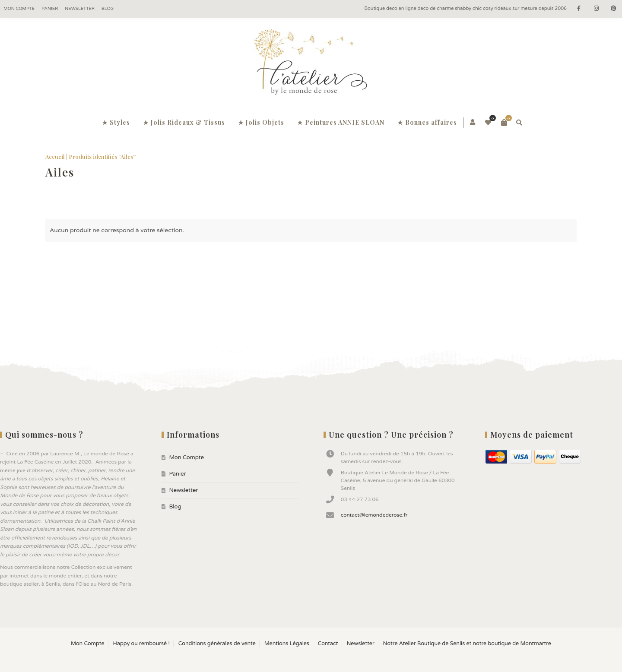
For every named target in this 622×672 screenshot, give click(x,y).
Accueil (55, 156)
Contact (328, 644)
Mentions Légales (287, 644)
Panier (50, 9)
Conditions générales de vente (217, 644)
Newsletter (80, 9)
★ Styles (116, 122)
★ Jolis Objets (261, 122)
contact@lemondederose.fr (374, 515)
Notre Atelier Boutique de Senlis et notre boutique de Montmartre (467, 644)
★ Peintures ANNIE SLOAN (341, 122)
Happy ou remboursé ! (141, 644)
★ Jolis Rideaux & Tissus (184, 122)
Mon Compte (19, 9)
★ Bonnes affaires (427, 122)
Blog (108, 9)
